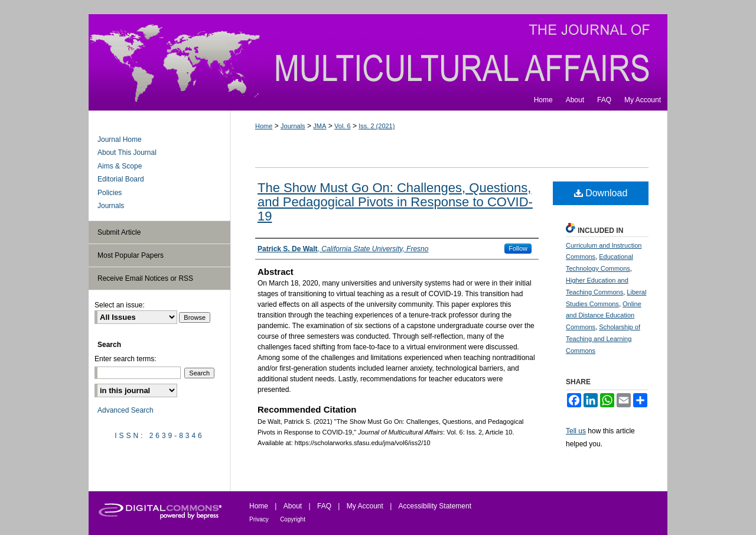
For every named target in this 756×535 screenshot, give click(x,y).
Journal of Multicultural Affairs (378, 52)
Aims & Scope (120, 166)
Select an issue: (120, 305)
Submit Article (119, 232)
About (293, 506)
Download (601, 193)
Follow (518, 248)
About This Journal (127, 153)
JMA (320, 126)
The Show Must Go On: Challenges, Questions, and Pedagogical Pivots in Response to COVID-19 (395, 202)
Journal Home (120, 140)
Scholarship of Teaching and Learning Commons (603, 339)
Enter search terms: (126, 359)
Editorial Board (121, 179)
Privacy (259, 519)
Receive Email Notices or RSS (145, 278)
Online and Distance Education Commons (604, 316)
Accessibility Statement (435, 506)
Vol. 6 (343, 126)
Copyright (293, 519)
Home (264, 126)
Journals (293, 126)
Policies (110, 193)
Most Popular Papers (131, 255)
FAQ (324, 506)
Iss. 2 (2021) (377, 126)
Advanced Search (126, 410)
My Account (365, 506)
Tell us (576, 431)
